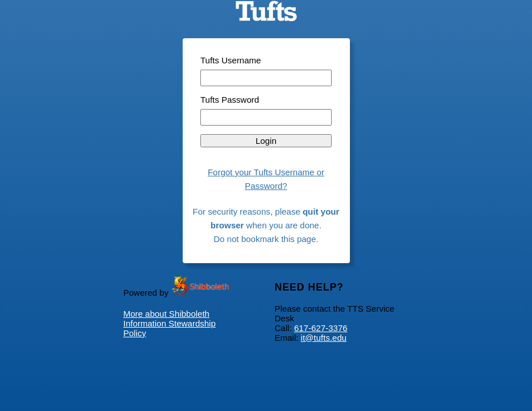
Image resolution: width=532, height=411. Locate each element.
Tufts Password (230, 100)
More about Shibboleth (166, 314)
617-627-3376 (321, 328)
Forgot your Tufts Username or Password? (266, 179)
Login (266, 141)
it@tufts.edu (324, 338)
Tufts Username (231, 60)
